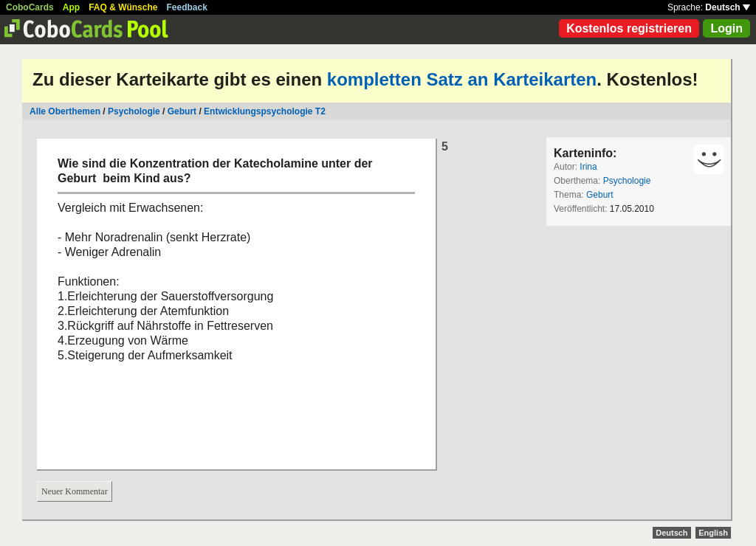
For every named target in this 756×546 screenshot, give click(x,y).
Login (726, 28)
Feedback (187, 7)
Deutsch (728, 7)
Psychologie (134, 111)
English (713, 533)
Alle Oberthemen (65, 111)
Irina (588, 167)
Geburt (182, 111)
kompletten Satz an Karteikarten (462, 79)
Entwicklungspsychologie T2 (265, 111)
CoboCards (30, 7)
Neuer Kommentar (75, 491)
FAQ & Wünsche (123, 7)
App (71, 7)
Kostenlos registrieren (629, 28)
